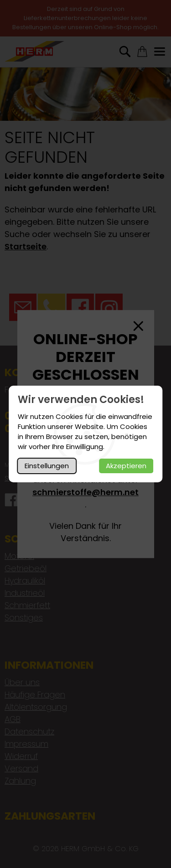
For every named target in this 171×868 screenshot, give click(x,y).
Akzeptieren (126, 466)
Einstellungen (47, 466)
